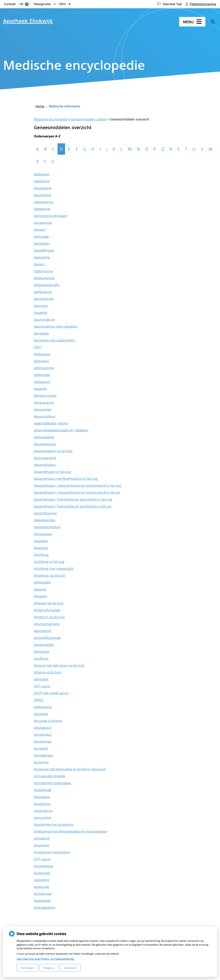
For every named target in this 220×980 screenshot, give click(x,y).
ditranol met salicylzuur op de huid (59, 665)
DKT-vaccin (42, 686)
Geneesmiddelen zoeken (89, 119)
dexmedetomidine (47, 527)
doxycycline (42, 818)
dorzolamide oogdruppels (52, 783)
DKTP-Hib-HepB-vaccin (51, 693)
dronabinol (42, 838)
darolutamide (44, 299)
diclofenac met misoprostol (54, 568)
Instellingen (27, 968)
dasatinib (41, 313)
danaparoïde (43, 223)
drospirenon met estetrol (52, 852)
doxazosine (42, 804)
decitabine (41, 333)
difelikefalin (42, 582)
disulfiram (41, 658)
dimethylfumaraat (47, 610)
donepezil (41, 748)
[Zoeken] (213, 22)
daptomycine (43, 271)
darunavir (41, 306)
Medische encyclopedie (51, 119)
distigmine (41, 652)
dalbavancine (43, 202)
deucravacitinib (45, 458)
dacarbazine (43, 188)
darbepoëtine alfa (47, 285)
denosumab (43, 409)
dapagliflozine (44, 250)
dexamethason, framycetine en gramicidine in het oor (73, 506)
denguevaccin (44, 402)
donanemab (43, 741)
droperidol (41, 845)
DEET (38, 347)
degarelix (40, 389)
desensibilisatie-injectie (51, 423)
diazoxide (41, 548)
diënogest (41, 679)
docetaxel (41, 714)
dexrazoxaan (43, 534)
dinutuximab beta (47, 624)
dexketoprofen (45, 520)
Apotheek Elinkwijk (28, 22)
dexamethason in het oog (52, 472)
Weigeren (49, 968)
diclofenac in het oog (49, 562)
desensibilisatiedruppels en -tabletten (61, 430)
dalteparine (42, 209)
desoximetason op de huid (53, 451)
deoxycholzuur (45, 416)
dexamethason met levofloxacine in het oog (66, 479)
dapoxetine (42, 257)
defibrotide (42, 375)
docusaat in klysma (48, 721)
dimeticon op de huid (49, 617)
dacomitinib (42, 195)
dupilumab (42, 887)
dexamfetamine (45, 513)
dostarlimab (43, 790)
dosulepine (42, 797)
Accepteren (70, 968)
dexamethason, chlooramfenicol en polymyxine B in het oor (77, 492)
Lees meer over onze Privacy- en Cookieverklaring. (46, 959)
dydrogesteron (45, 907)
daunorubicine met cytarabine (56, 326)
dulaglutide (42, 873)
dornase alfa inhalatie (50, 776)
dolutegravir (43, 728)
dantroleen (42, 243)
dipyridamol (43, 631)
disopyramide (44, 645)
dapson (39, 264)
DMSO (39, 700)
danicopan (41, 236)
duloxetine (42, 880)
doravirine (41, 762)
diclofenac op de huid (49, 575)
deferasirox (42, 354)
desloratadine (44, 437)
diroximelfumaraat (47, 638)
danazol (40, 230)
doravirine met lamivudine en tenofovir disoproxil (70, 769)
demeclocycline (45, 396)
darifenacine (43, 292)
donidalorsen (43, 755)
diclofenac (41, 555)
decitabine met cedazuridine (54, 340)
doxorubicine (43, 811)
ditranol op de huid (48, 672)
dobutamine (43, 707)
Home (40, 106)
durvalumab (43, 894)
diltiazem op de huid (49, 603)
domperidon (43, 735)
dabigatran (42, 174)
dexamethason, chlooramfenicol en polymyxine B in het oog (77, 485)
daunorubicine (44, 319)
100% (62, 4)
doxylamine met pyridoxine (54, 824)
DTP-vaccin (42, 859)
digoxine (40, 589)
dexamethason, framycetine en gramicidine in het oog (73, 499)
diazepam (41, 541)
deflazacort (42, 382)
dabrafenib (42, 181)
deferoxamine (44, 368)
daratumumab (44, 278)
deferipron (41, 361)
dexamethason (45, 465)
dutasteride (42, 901)
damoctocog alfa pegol (50, 216)
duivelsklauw (43, 866)
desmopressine (45, 444)
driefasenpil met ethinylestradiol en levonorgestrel (70, 831)
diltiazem (41, 596)
